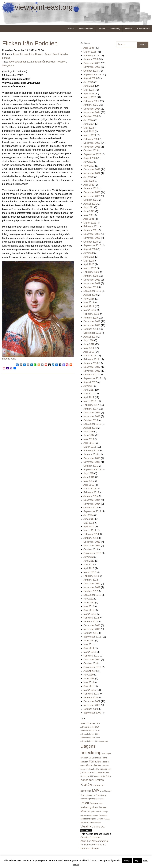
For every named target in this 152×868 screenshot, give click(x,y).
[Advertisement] (128, 95)
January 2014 (91, 538)
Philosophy (115, 29)
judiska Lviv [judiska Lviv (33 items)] (106, 769)
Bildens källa (9, 359)
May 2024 (89, 128)
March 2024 (90, 135)
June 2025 (89, 86)
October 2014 (91, 508)
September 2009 (92, 713)
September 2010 (92, 667)
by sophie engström (24, 54)
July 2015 (89, 473)
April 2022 (89, 185)
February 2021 (91, 226)
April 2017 (89, 397)
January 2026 (91, 59)
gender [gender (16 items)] (83, 766)
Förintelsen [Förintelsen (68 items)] (96, 762)
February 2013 (91, 576)
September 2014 (92, 511)
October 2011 (91, 633)
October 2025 (91, 71)
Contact (101, 29)
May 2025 (89, 90)
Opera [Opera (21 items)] (104, 795)
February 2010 (91, 694)
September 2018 (92, 333)
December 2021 (92, 192)
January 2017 (91, 409)
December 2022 (92, 169)
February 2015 (91, 492)
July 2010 (89, 675)
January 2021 (91, 230)
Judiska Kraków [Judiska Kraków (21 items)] (93, 769)
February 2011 (91, 656)
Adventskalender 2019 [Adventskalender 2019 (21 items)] (90, 727)
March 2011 (90, 652)
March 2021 (90, 223)
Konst (56, 54)
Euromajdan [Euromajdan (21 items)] (96, 758)
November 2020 (92, 238)
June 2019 (89, 299)
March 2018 (90, 356)
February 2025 (91, 101)
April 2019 (89, 306)
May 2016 (89, 439)
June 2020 (89, 257)
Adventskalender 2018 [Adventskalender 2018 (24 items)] (90, 723)
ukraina (6, 58)
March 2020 (90, 268)
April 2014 (89, 527)
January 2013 (91, 580)
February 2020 (91, 272)
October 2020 (91, 242)
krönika (64, 54)
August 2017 (90, 382)
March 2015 (90, 489)
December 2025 (92, 63)
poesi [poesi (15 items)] (102, 799)
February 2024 (91, 139)
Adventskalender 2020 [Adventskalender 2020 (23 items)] (90, 730)
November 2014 (92, 504)
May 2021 (89, 215)
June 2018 (89, 344)
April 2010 (89, 686)
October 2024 (91, 116)
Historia (39, 54)
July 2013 (89, 557)
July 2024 (89, 120)
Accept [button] (127, 861)
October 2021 (91, 200)
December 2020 (92, 234)
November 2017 (92, 371)
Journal (71, 29)
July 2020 (89, 253)
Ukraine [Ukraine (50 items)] (96, 827)
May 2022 (89, 181)
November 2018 (92, 325)
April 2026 (89, 48)
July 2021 (89, 207)
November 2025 (92, 67)
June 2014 (89, 519)
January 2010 (91, 698)
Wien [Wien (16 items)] (103, 827)
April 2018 (89, 352)
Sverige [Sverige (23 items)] (92, 822)
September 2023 (92, 154)
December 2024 (92, 109)
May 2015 (89, 481)
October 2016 (91, 420)
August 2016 (90, 428)
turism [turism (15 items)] (98, 822)
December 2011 (92, 625)
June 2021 (89, 211)
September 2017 (92, 378)
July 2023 (89, 162)
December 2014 (92, 500)
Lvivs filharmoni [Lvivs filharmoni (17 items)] (106, 791)
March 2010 (90, 690)
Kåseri (48, 54)
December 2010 (92, 660)
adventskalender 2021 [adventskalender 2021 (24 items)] (90, 734)
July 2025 (89, 82)
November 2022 (92, 173)
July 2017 (89, 386)
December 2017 (92, 367)
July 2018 (89, 340)
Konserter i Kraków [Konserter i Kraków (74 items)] (92, 780)
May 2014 (89, 523)
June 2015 (89, 477)
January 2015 (91, 496)
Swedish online (86, 29)
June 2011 (89, 641)
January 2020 (91, 276)
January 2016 (91, 454)
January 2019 (91, 318)
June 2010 (89, 679)
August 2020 (90, 249)
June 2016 (89, 435)
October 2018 (91, 329)
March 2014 (90, 530)
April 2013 (89, 568)
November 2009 (92, 705)
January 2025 (91, 105)
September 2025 (92, 75)
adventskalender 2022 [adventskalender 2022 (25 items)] (90, 738)
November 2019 (92, 283)
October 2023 (91, 150)
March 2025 (90, 97)
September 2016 (92, 424)
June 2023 (89, 166)
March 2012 (90, 614)
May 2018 (89, 348)
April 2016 (89, 443)
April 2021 (89, 219)
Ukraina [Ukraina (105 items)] (86, 826)
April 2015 (89, 485)
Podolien (61, 62)
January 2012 (91, 622)
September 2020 (92, 245)
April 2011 (89, 648)
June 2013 (89, 561)
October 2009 (91, 709)
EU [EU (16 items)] (90, 758)
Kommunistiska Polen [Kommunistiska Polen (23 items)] (102, 776)
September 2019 (92, 291)
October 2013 (91, 549)
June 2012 (89, 603)
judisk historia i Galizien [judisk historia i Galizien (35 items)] (92, 772)
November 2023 (92, 147)
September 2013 (92, 553)
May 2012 (89, 606)
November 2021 (92, 196)
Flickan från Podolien (30, 43)
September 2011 (92, 637)
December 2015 (92, 458)
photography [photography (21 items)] (94, 799)
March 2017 (90, 401)
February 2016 (91, 451)
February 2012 (91, 618)
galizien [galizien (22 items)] (106, 762)
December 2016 (92, 413)
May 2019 (89, 302)
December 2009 (92, 701)
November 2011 (92, 629)
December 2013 (92, 542)
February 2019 (91, 314)
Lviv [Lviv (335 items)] (96, 790)
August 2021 (90, 204)
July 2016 (89, 432)
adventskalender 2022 (20, 62)
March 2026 (90, 52)
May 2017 (89, 394)
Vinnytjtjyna (8, 66)
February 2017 (91, 405)
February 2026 (91, 56)
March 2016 (90, 447)
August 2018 (90, 337)
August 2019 (90, 295)
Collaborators (143, 29)
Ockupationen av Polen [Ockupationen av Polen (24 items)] (90, 795)
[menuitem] (71, 29)
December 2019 (92, 280)
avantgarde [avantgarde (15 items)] (104, 741)
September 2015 (92, 470)
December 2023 (92, 143)
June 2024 (89, 124)
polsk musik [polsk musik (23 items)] (96, 812)
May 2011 (89, 644)
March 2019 (90, 310)
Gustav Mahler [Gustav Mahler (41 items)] (94, 765)
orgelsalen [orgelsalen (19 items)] (85, 799)
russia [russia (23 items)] (96, 815)
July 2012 (89, 599)
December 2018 (92, 321)
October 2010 (91, 663)
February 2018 (91, 359)
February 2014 (91, 534)
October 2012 (91, 591)
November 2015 (92, 462)
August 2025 (90, 78)
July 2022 (89, 177)
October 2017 (91, 375)
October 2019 (91, 287)
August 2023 (90, 158)
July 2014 (89, 515)
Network (129, 29)
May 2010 (89, 682)
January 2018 (91, 363)
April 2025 (89, 94)
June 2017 (89, 390)
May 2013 (89, 565)
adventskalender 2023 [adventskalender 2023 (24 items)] (90, 741)
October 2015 (91, 466)
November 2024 (92, 112)
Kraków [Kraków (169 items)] (86, 785)
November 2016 (92, 416)
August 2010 (90, 671)
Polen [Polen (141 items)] (85, 803)
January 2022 (91, 188)
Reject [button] (138, 861)
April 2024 (89, 131)
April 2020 (89, 264)
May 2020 (89, 261)
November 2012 (92, 587)
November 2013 (92, 546)
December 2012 (92, 584)
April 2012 (89, 610)
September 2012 (92, 595)
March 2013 (90, 572)
